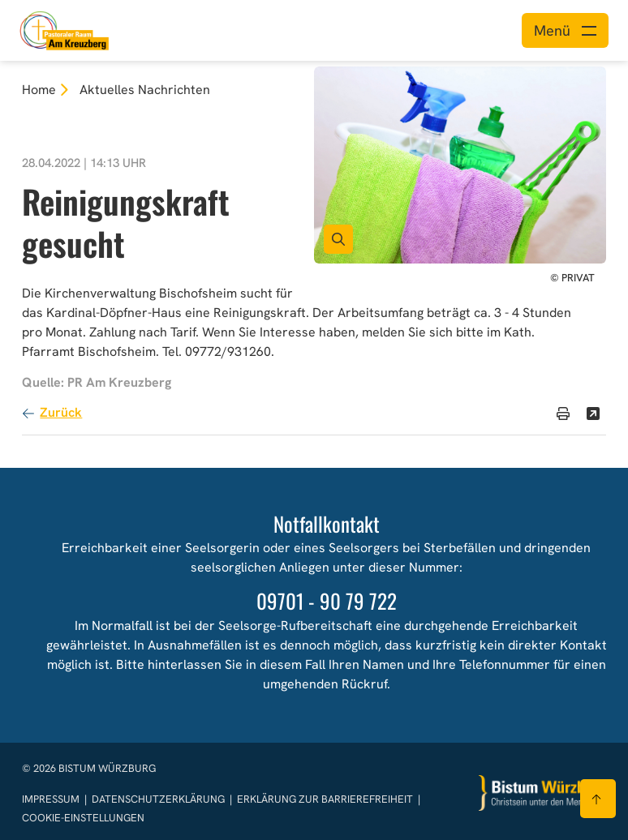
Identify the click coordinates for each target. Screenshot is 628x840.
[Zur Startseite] (543, 793)
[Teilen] (593, 414)
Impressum (52, 799)
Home (39, 90)
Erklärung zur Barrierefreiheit (325, 799)
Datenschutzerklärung (159, 799)
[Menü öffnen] (565, 30)
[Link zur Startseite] (65, 29)
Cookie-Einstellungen (83, 818)
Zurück (61, 412)
